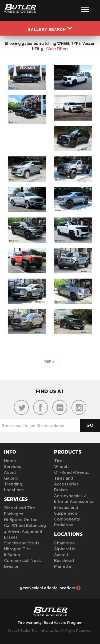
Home (10, 461)
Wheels (62, 467)
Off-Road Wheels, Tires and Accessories (72, 478)
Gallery (11, 478)
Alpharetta (65, 549)
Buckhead (64, 561)
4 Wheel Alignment (23, 531)
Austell (61, 555)
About (10, 472)
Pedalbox (64, 525)
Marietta (63, 566)
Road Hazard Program (63, 623)
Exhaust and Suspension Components (67, 513)
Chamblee (65, 543)
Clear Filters (57, 49)
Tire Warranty (30, 623)
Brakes (11, 537)
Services (13, 467)
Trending (13, 484)
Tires (59, 461)
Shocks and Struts (22, 543)
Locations (14, 490)
